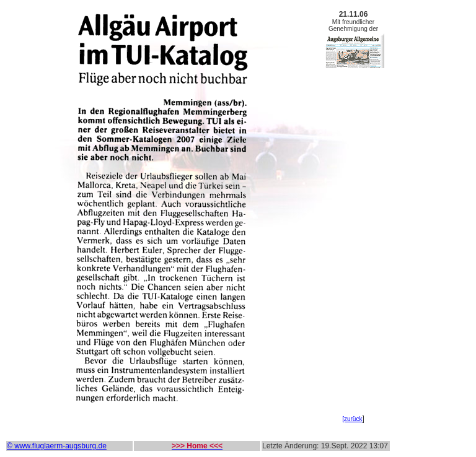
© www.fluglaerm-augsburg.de (57, 446)
